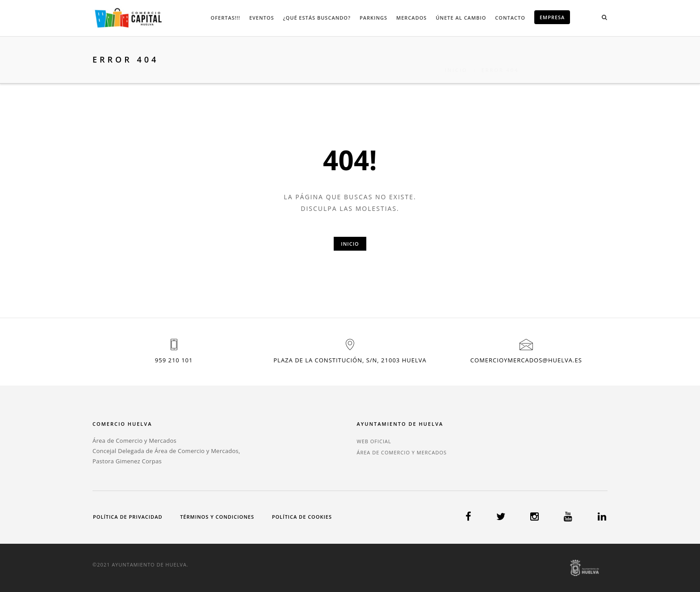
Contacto (510, 18)
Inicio (456, 60)
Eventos (262, 18)
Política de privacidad (128, 517)
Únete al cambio (461, 18)
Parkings (373, 18)
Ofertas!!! (226, 18)
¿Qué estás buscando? (317, 18)
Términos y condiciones (217, 517)
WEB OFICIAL (374, 441)
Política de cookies (302, 517)
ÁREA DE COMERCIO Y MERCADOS (402, 452)
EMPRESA (552, 17)
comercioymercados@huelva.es (526, 360)
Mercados (411, 18)
